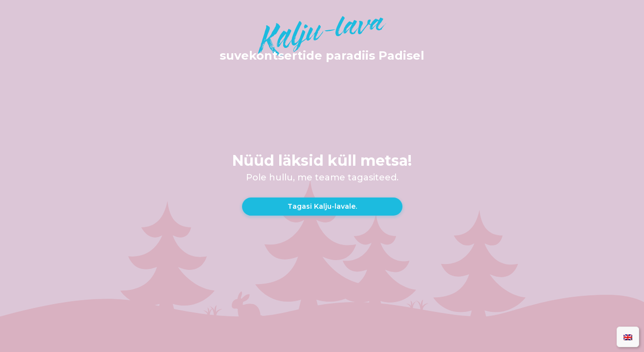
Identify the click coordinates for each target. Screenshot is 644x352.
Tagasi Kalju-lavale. (322, 206)
